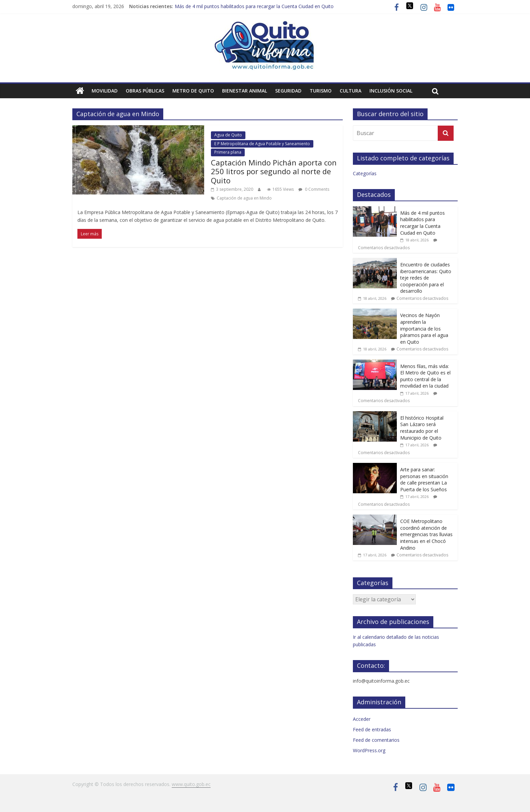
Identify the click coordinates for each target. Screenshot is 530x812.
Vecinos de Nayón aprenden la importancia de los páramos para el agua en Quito (424, 328)
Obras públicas (145, 91)
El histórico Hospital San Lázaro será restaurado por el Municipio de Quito (422, 428)
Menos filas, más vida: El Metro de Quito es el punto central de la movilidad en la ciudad (425, 376)
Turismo (321, 91)
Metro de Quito (193, 91)
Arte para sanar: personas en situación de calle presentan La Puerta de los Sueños (424, 479)
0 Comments (314, 189)
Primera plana (228, 152)
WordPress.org (369, 750)
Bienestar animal (245, 91)
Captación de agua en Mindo (244, 198)
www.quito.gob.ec (191, 784)
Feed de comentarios (376, 740)
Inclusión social (391, 91)
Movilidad (105, 91)
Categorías (365, 173)
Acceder (362, 719)
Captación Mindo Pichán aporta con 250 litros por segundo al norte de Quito (274, 171)
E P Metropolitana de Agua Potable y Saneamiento (262, 144)
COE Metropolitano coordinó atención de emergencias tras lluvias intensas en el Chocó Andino (426, 534)
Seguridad (288, 91)
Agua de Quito (228, 135)
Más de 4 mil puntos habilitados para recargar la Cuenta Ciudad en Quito (254, 6)
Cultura (351, 91)
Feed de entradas (372, 729)
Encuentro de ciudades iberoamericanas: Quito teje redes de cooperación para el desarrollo (426, 278)
